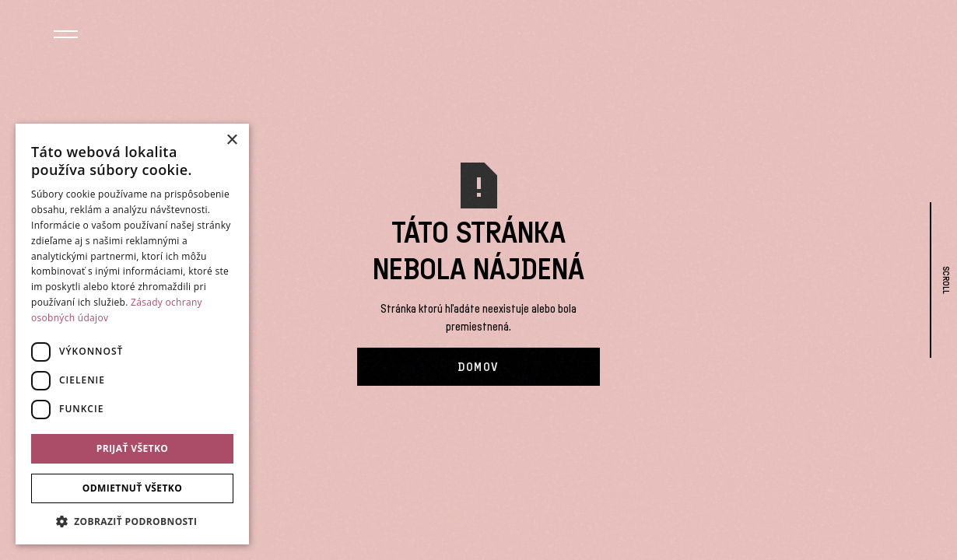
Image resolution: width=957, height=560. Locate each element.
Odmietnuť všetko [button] (132, 488)
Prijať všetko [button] (133, 448)
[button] (67, 36)
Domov (478, 367)
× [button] (231, 140)
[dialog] (132, 334)
